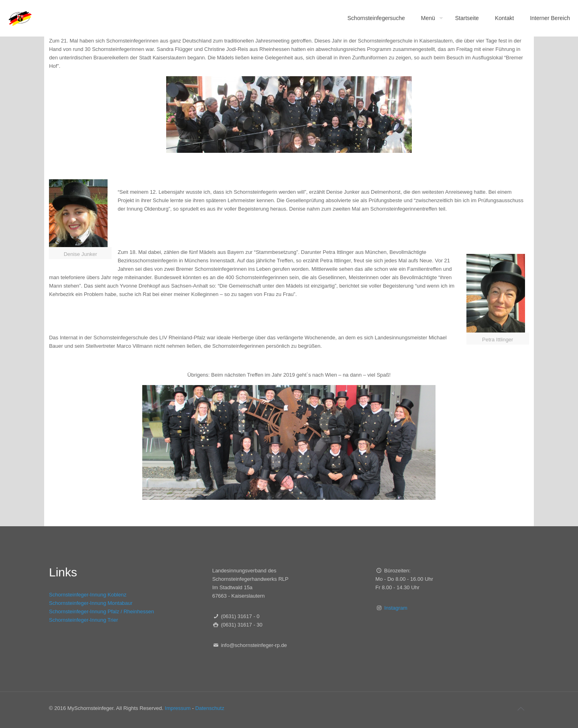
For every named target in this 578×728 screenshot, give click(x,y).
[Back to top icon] (521, 709)
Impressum (178, 708)
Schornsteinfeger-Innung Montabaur (91, 603)
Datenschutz (210, 708)
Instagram (396, 608)
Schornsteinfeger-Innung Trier (83, 620)
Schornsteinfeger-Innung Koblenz (88, 595)
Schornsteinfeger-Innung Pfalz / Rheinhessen (102, 611)
